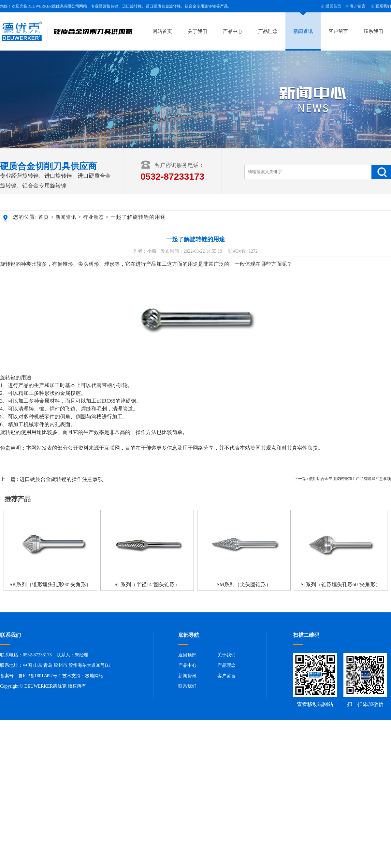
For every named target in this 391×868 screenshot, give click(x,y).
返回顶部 (187, 655)
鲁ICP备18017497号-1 (40, 676)
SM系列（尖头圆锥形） (244, 584)
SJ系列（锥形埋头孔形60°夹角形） (341, 584)
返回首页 (333, 6)
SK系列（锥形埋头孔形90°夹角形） (50, 584)
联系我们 (383, 6)
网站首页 (162, 31)
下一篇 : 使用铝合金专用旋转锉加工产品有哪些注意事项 (343, 479)
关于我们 (197, 31)
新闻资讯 (303, 31)
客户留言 (358, 6)
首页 (44, 217)
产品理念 (268, 31)
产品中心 (233, 31)
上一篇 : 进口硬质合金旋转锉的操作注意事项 (51, 479)
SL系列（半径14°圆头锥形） (147, 584)
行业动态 (94, 217)
